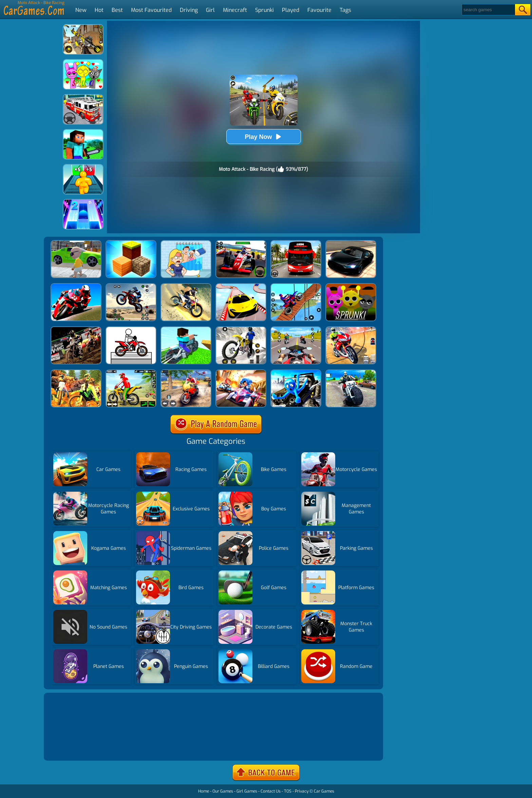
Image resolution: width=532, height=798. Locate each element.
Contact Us (271, 791)
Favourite (319, 10)
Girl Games (247, 791)
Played (291, 10)
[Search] (488, 10)
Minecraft (235, 10)
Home (204, 791)
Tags (345, 10)
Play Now (263, 137)
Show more (68, 747)
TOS (288, 791)
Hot (99, 10)
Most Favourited (151, 10)
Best (117, 10)
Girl (210, 10)
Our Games (223, 791)
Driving (189, 10)
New (81, 10)
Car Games (324, 791)
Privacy (302, 791)
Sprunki (264, 10)
